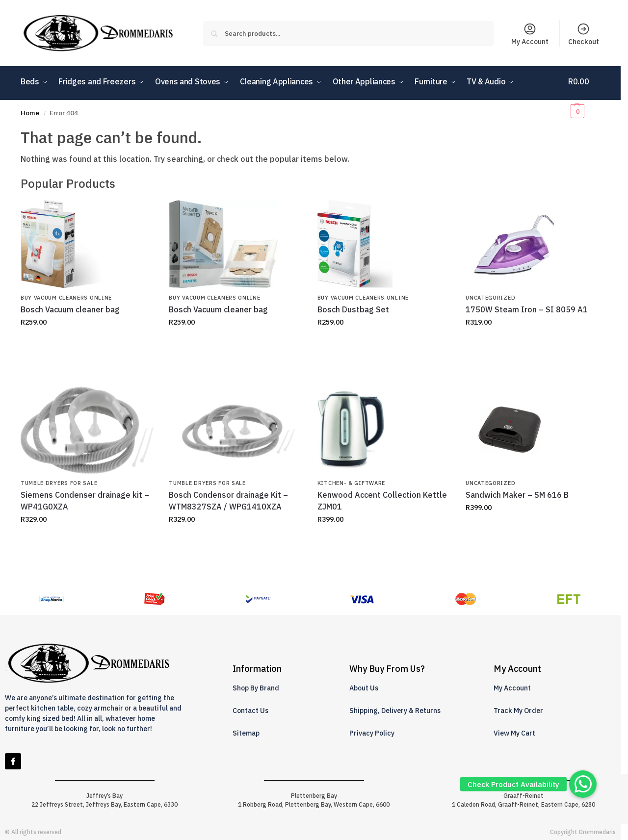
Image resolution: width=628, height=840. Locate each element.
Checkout (584, 34)
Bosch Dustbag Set (353, 309)
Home (30, 113)
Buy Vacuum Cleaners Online (66, 298)
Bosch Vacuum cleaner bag (70, 309)
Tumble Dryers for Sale (59, 483)
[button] (584, 96)
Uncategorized (490, 298)
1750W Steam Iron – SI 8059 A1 (527, 309)
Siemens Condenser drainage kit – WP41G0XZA (85, 501)
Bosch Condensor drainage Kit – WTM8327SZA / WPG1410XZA (228, 501)
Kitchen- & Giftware (351, 483)
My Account (530, 34)
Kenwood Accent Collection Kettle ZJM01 (382, 501)
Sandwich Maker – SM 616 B (517, 495)
